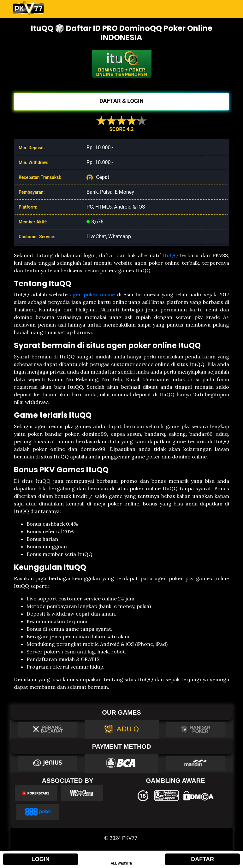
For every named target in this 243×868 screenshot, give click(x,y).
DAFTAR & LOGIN (121, 101)
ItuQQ (170, 255)
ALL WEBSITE (121, 863)
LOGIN (41, 859)
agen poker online (92, 294)
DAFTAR (202, 859)
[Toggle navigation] (222, 8)
